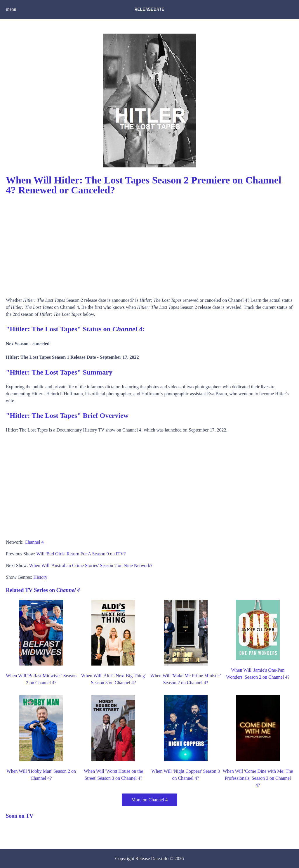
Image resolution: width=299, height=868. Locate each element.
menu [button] (11, 9)
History (40, 577)
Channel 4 (34, 542)
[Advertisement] (149, 244)
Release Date (148, 859)
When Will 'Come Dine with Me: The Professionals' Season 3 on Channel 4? (258, 778)
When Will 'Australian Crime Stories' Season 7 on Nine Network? (91, 565)
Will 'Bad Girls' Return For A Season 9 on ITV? (81, 554)
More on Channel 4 (149, 800)
